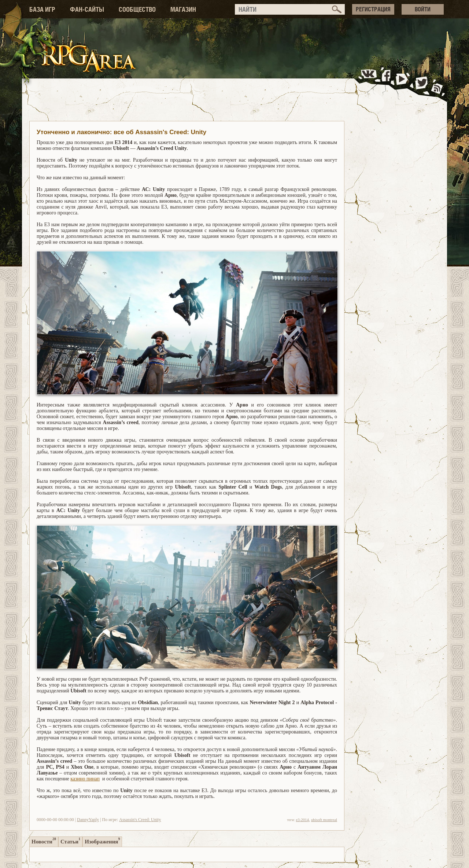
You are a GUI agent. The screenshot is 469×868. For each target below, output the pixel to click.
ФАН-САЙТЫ (87, 9)
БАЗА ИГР (42, 9)
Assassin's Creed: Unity (140, 820)
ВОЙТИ (423, 9)
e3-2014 (302, 820)
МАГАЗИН (183, 9)
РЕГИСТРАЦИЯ (373, 9)
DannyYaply (88, 820)
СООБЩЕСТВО (137, 9)
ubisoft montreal (324, 820)
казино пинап (85, 779)
